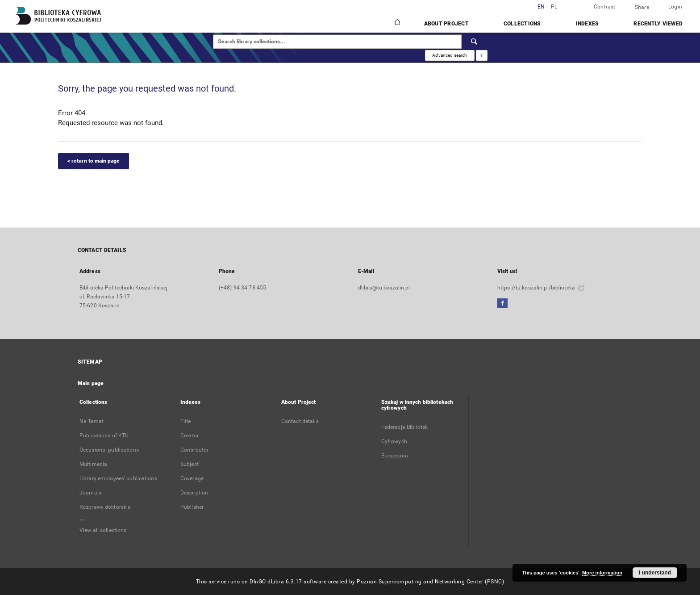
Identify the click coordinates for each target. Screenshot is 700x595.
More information (602, 573)
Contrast (605, 7)
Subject (190, 464)
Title (186, 421)
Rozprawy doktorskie (105, 507)
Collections (522, 24)
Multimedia (93, 464)
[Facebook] (502, 304)
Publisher (192, 507)
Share (642, 7)
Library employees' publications (118, 478)
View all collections (103, 530)
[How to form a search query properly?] (482, 55)
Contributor (194, 450)
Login (675, 7)
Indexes (587, 24)
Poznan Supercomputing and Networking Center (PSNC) (430, 582)
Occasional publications (109, 450)
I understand (655, 573)
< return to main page (94, 161)
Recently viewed (658, 24)
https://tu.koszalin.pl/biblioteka (541, 288)
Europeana (395, 456)
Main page (91, 383)
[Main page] (397, 23)
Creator (190, 436)
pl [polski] (554, 7)
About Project (446, 24)
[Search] (475, 42)
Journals (90, 493)
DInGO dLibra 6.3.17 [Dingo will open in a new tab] (276, 582)
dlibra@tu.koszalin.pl (384, 288)
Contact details (300, 421)
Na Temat (92, 421)
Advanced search (450, 55)
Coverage (192, 478)
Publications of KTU (104, 436)
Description (194, 493)
